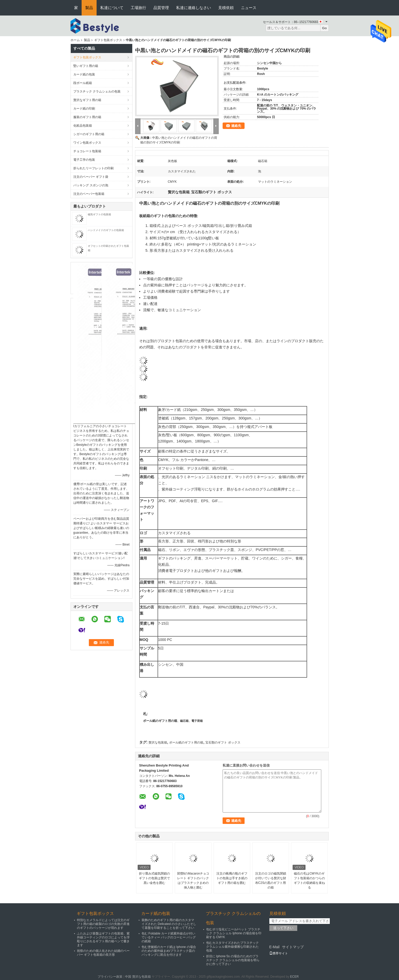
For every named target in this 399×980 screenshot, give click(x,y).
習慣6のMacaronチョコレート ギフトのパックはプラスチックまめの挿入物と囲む (193, 881)
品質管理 (161, 8)
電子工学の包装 (84, 160)
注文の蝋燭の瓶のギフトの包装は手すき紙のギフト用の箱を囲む (232, 878)
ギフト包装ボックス (108, 40)
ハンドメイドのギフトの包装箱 (106, 230)
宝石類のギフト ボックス (223, 742)
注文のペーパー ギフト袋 (91, 177)
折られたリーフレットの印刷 (93, 168)
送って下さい (283, 928)
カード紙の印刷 (84, 109)
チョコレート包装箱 (87, 151)
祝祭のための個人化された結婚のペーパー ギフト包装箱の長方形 (103, 953)
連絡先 (236, 126)
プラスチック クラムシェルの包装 (97, 91)
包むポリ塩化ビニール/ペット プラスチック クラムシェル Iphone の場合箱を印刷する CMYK (234, 933)
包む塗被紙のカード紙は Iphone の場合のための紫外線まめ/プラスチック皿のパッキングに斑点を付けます (169, 951)
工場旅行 (138, 8)
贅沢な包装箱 (158, 742)
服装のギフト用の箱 (87, 117)
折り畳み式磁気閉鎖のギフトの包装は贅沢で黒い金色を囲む (154, 878)
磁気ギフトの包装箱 (99, 214)
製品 (89, 8)
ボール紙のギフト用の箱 (160, 721)
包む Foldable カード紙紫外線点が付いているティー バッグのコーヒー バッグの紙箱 (169, 937)
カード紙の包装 (84, 74)
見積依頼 (226, 8)
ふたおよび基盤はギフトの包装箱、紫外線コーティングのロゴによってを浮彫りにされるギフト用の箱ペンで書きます (103, 939)
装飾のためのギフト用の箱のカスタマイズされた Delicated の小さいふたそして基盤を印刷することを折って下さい (169, 924)
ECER (294, 977)
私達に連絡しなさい (194, 8)
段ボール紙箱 (83, 83)
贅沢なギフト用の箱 (87, 100)
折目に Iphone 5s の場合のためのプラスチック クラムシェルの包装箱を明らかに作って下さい (233, 960)
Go (324, 28)
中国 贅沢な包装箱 (138, 977)
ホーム (75, 40)
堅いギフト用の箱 (86, 66)
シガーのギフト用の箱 (89, 134)
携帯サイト (279, 953)
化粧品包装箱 (83, 126)
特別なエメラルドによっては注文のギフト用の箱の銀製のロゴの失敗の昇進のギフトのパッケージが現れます (103, 924)
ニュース (249, 8)
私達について (112, 8)
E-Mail (275, 947)
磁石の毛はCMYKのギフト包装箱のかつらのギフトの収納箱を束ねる (309, 881)
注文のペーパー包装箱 (89, 194)
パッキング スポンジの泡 (91, 185)
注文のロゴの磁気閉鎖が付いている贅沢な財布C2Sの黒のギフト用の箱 (271, 881)
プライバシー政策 (110, 977)
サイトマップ (293, 947)
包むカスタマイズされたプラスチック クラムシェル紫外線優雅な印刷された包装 (232, 947)
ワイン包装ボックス (87, 143)
